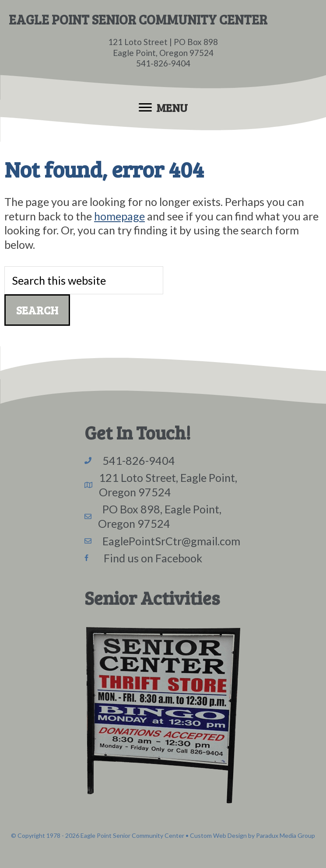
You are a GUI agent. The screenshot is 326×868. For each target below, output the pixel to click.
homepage (119, 216)
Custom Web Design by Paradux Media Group (252, 835)
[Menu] (163, 108)
